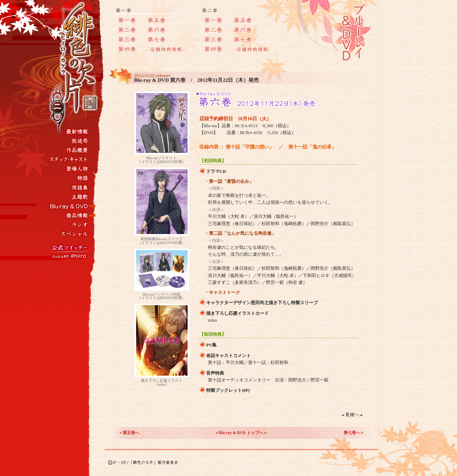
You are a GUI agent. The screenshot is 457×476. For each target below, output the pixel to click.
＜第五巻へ (129, 433)
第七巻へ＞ (354, 433)
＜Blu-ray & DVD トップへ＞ (241, 433)
